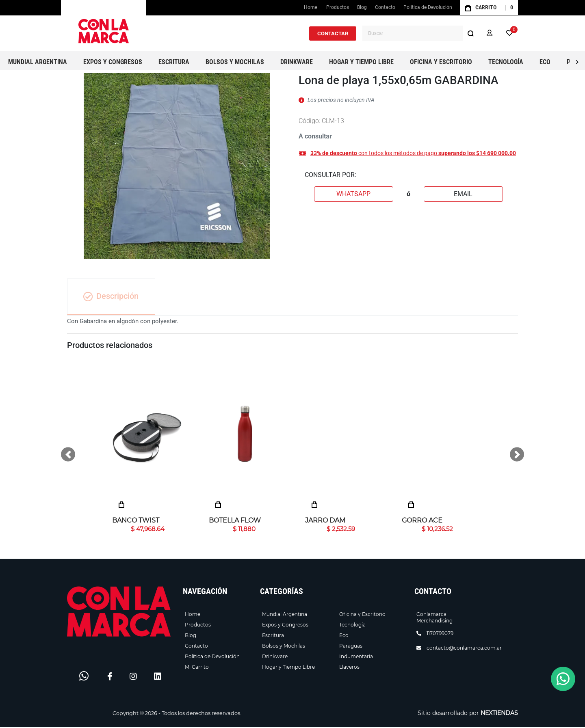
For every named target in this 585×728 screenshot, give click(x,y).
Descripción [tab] (112, 297)
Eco (344, 636)
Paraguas (351, 647)
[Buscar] (470, 33)
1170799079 (440, 634)
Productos (338, 7)
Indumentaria (356, 657)
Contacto (385, 7)
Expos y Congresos (285, 625)
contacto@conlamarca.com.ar (464, 649)
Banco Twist (136, 521)
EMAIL (463, 194)
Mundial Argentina (285, 615)
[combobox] (420, 33)
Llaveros (349, 668)
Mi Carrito (197, 668)
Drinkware (275, 657)
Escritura (273, 636)
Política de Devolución (428, 7)
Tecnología (352, 625)
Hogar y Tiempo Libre (288, 668)
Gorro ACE (422, 521)
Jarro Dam (325, 521)
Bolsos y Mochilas (284, 647)
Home (311, 9)
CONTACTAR (333, 33)
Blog (362, 7)
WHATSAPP (353, 194)
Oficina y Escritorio (362, 615)
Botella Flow (235, 521)
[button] (490, 33)
